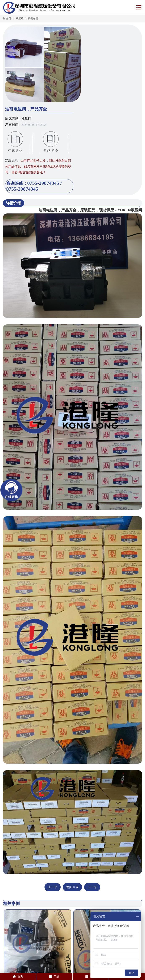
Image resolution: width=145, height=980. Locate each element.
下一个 (92, 887)
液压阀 (20, 18)
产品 (54, 976)
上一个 (53, 887)
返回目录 (72, 887)
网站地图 (53, 968)
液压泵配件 (90, 947)
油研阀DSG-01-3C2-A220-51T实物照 (67, 947)
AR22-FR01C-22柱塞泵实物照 (27, 947)
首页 (9, 18)
